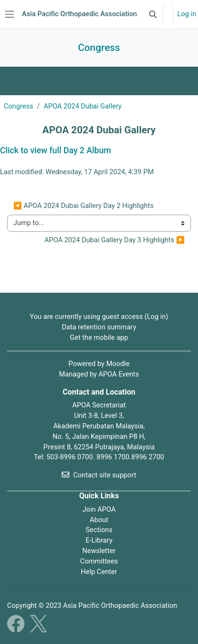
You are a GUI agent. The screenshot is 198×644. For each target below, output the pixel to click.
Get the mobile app (99, 337)
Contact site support (99, 475)
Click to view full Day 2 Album (56, 150)
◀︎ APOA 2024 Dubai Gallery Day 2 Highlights (83, 206)
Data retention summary (99, 327)
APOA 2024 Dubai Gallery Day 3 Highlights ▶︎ (115, 240)
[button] (153, 14)
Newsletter (99, 551)
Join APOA (99, 509)
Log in (187, 14)
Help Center (99, 572)
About (99, 520)
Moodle (118, 364)
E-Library (99, 540)
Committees (99, 561)
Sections (99, 530)
